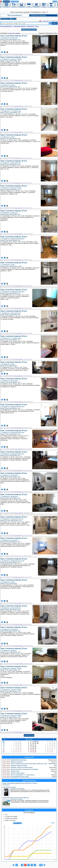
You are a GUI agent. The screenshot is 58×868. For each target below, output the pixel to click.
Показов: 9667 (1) (18, 208)
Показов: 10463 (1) (19, 54)
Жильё (7, 2)
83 (41, 865)
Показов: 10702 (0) (19, 513)
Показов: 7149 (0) (18, 428)
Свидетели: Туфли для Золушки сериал (17, 767)
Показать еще (29, 735)
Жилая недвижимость (15, 15)
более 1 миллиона (10, 820)
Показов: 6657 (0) (18, 449)
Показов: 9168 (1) (18, 80)
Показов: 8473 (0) (18, 376)
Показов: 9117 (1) (18, 158)
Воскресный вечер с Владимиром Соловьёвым (20, 769)
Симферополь (6, 19)
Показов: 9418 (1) (18, 286)
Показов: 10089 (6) (19, 402)
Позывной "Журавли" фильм (15, 765)
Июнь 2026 (29, 739)
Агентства (46, 21)
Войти (55, 1)
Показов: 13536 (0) (19, 663)
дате (11, 33)
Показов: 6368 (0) (18, 685)
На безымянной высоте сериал (16, 777)
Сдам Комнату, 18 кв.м (9, 787)
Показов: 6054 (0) (18, 711)
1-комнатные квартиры (38, 15)
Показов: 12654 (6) (19, 646)
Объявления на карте (29, 30)
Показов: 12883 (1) (19, 234)
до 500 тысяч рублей (11, 818)
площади (18, 33)
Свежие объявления (29, 780)
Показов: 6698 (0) (18, 732)
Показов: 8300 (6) (18, 556)
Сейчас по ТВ (29, 757)
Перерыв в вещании (13, 762)
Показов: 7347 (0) (18, 577)
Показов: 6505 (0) (18, 470)
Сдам (14, 19)
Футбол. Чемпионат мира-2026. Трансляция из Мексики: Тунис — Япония (28, 764)
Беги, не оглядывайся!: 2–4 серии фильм (18, 775)
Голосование (29, 810)
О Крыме (15, 2)
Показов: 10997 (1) (19, 132)
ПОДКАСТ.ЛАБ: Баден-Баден (14, 760)
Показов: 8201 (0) (18, 603)
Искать (54, 23)
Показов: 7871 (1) (18, 183)
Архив (53, 823)
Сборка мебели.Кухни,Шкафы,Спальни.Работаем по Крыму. (20, 783)
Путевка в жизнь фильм (13, 773)
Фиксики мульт (11, 771)
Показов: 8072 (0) (18, 535)
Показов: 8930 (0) (18, 333)
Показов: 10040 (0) (19, 359)
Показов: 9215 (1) (18, 260)
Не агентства (54, 21)
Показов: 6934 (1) (18, 308)
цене (13, 33)
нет (6, 815)
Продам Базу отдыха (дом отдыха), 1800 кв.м (16, 798)
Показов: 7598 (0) (18, 624)
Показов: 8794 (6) (18, 492)
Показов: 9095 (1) (18, 106)
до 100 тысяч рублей (11, 816)
